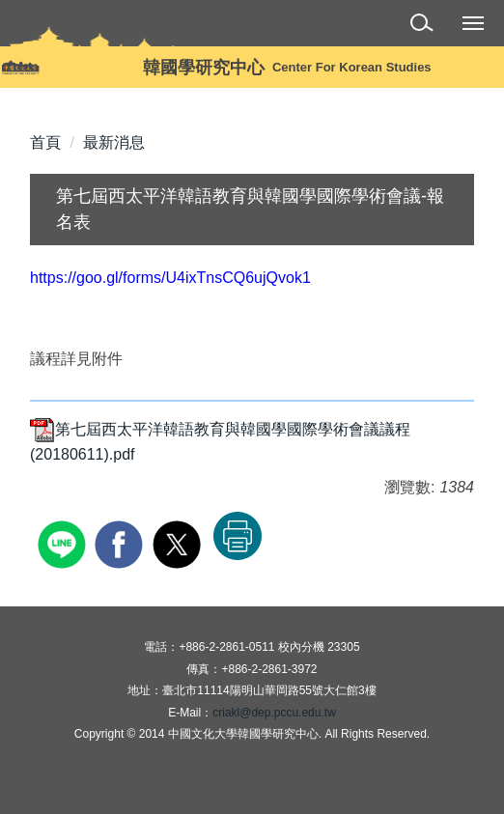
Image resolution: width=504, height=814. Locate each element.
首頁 (45, 142)
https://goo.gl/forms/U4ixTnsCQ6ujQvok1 (170, 278)
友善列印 (238, 536)
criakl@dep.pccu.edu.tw (274, 713)
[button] (425, 26)
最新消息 (114, 142)
